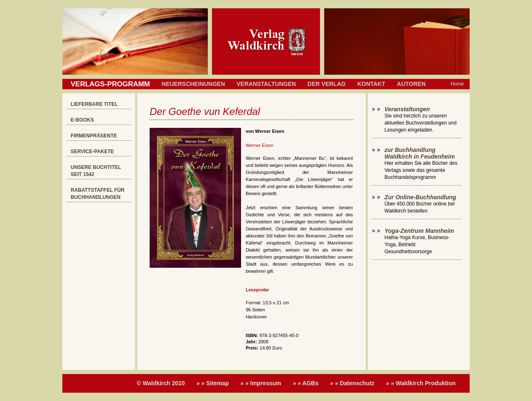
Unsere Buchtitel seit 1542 (96, 171)
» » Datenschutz (352, 383)
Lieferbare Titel (94, 104)
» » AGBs (306, 383)
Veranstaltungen (266, 84)
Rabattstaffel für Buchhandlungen (97, 194)
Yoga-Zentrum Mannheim (419, 231)
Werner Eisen (259, 145)
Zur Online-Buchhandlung (420, 197)
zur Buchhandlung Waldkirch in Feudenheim (420, 153)
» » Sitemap (213, 383)
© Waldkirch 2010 (161, 383)
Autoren (411, 84)
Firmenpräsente (94, 136)
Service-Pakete (92, 152)
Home (457, 84)
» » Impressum (261, 383)
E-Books (82, 120)
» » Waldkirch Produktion (421, 383)
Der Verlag (327, 84)
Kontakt (371, 84)
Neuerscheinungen (193, 84)
